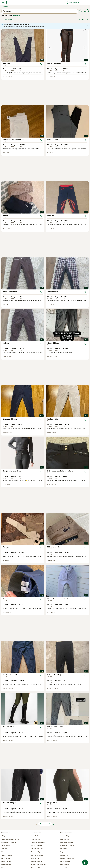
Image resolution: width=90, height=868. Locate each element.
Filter (84, 11)
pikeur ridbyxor (6, 844)
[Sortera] (84, 20)
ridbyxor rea (35, 841)
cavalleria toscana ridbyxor (10, 822)
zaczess (4, 832)
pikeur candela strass (38, 825)
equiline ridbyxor (36, 844)
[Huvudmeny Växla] (3, 3)
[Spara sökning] (85, 862)
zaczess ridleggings (37, 829)
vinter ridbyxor (6, 829)
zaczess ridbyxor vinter (39, 848)
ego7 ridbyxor (65, 822)
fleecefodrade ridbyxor (9, 835)
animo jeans (64, 854)
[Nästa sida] (54, 752)
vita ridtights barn (37, 832)
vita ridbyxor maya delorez (69, 857)
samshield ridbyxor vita (39, 819)
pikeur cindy (35, 860)
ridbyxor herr (65, 838)
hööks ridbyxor (65, 844)
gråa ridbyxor (65, 848)
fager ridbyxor (36, 822)
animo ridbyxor (65, 851)
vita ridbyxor (6, 816)
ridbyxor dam (6, 819)
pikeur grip (64, 832)
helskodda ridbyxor (8, 860)
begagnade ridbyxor (67, 825)
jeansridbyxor (36, 854)
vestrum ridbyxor (66, 816)
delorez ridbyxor (7, 857)
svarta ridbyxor (6, 848)
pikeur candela (36, 851)
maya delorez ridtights (68, 829)
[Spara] (41, 64)
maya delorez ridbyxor (9, 825)
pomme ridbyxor (66, 819)
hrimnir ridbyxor (36, 816)
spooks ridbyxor (7, 838)
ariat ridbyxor (6, 841)
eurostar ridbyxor (37, 835)
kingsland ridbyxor (7, 854)
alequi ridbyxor (36, 864)
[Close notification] (87, 25)
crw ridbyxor (6, 864)
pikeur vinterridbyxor (38, 857)
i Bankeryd (17, 15)
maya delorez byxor (8, 851)
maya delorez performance (69, 835)
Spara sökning (7, 20)
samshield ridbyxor (37, 838)
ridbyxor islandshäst (67, 841)
